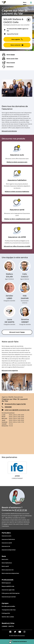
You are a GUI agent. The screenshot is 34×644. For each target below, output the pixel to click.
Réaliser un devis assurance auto (17, 162)
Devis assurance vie (8, 570)
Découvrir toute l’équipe (17, 332)
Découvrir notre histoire (9, 131)
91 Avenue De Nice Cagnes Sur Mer (15, 404)
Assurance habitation (8, 539)
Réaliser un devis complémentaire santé (17, 219)
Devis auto (5, 559)
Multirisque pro (6, 583)
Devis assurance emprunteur (10, 573)
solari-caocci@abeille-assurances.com (17, 410)
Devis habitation (7, 563)
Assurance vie (6, 546)
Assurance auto (7, 536)
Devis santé (5, 566)
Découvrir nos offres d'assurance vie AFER (17, 246)
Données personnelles (8, 606)
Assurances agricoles (8, 590)
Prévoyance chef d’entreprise (11, 593)
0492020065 (8, 407)
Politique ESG (6, 613)
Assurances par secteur (9, 597)
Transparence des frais (9, 610)
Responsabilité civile (8, 586)
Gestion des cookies (8, 617)
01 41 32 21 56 (21, 510)
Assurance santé (7, 543)
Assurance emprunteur (9, 550)
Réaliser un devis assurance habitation (17, 192)
